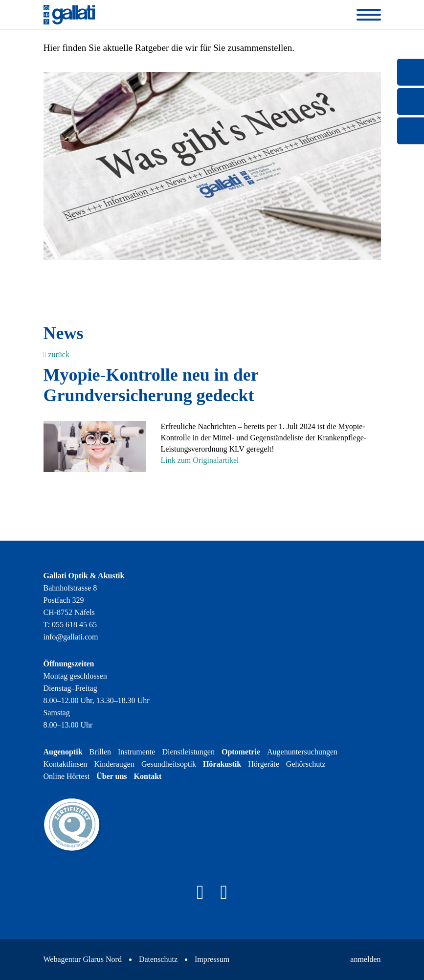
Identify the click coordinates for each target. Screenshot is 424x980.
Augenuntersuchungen (302, 752)
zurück (56, 354)
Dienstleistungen (188, 752)
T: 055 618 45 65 (70, 625)
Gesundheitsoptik (169, 764)
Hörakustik (222, 764)
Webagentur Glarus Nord (83, 959)
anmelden (365, 959)
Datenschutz (158, 959)
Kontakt (148, 776)
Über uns (112, 776)
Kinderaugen (114, 764)
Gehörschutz (306, 764)
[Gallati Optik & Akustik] (69, 14)
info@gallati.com (71, 637)
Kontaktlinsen (66, 764)
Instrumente (136, 752)
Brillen (100, 752)
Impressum (212, 959)
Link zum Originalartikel (200, 460)
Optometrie (241, 752)
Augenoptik (63, 752)
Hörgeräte (264, 764)
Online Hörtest (67, 776)
